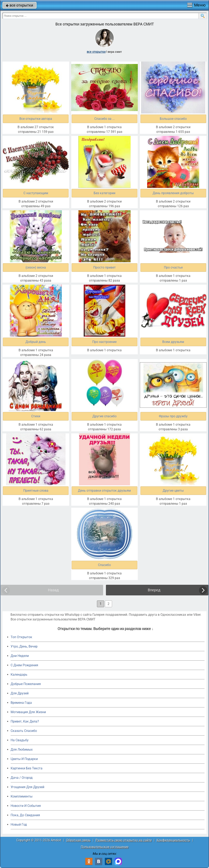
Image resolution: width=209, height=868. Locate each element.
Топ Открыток (21, 637)
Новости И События (26, 806)
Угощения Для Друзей (27, 787)
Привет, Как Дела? (25, 721)
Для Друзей (20, 693)
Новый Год (19, 824)
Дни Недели (20, 656)
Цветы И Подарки (24, 759)
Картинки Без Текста (27, 768)
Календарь (19, 675)
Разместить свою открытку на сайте (124, 840)
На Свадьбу (20, 740)
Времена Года (21, 703)
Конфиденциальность (173, 840)
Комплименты (22, 796)
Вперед (154, 590)
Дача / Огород (22, 778)
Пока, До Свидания (25, 815)
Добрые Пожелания (26, 684)
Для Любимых (22, 750)
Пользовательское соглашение (105, 847)
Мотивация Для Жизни (28, 712)
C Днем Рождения (24, 665)
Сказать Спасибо (24, 731)
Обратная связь (78, 840)
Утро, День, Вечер (24, 646)
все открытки (19, 5)
